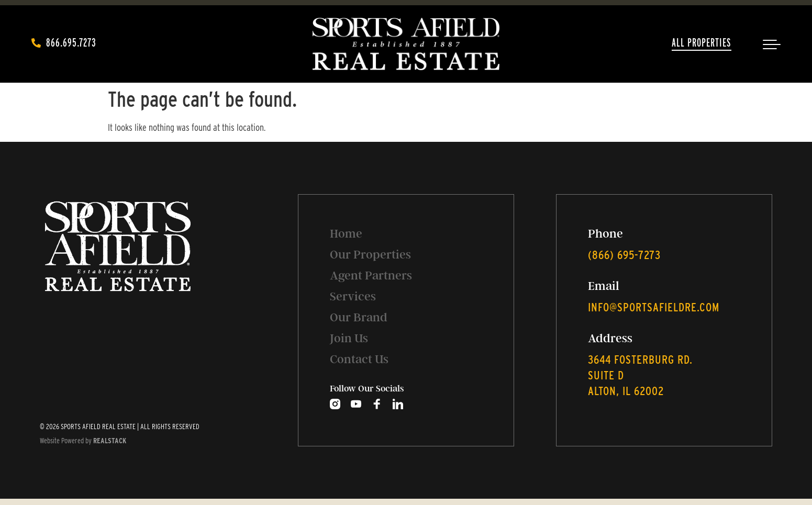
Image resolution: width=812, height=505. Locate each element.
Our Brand (359, 317)
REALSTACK (110, 441)
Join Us (349, 338)
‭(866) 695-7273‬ (624, 255)
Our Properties (370, 255)
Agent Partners (371, 276)
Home (346, 234)
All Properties (702, 42)
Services (353, 296)
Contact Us (359, 359)
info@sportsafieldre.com (654, 307)
